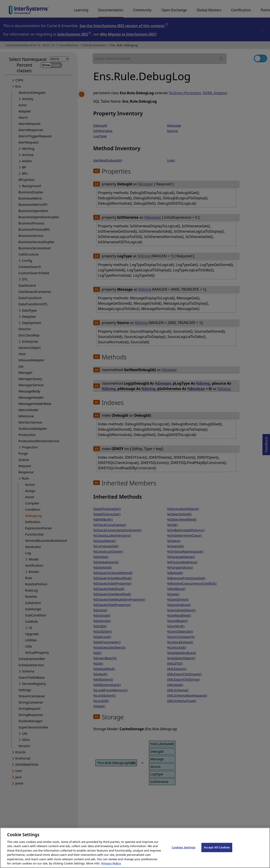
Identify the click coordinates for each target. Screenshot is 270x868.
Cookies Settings (184, 852)
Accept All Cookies (217, 852)
